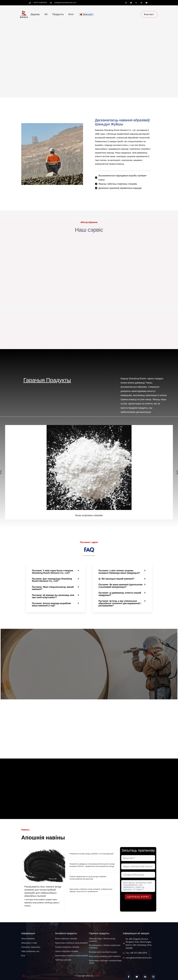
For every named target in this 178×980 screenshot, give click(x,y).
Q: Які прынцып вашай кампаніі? (117, 579)
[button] (56, 572)
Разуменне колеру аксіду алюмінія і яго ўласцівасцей (91, 853)
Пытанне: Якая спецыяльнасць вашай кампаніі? (53, 588)
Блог (71, 14)
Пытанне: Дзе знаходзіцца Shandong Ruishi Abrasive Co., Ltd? (53, 580)
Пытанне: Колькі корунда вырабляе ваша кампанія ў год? (52, 604)
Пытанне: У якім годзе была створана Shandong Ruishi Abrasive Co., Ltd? (53, 572)
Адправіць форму (138, 896)
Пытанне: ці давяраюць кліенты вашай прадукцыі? (120, 594)
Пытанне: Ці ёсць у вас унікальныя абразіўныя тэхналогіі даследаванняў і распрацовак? (120, 603)
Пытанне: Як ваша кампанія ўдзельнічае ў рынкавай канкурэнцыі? (120, 586)
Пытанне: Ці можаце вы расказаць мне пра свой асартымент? (54, 596)
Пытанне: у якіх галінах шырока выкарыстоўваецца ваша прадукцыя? (120, 572)
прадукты (58, 14)
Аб (46, 14)
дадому (35, 14)
